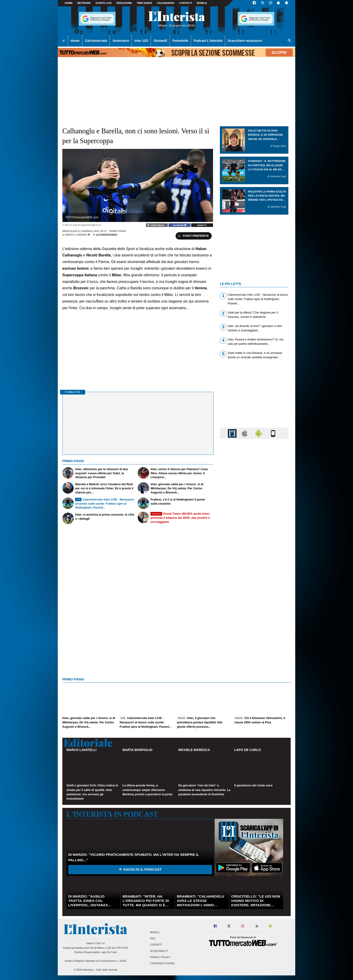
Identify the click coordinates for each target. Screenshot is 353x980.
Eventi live (104, 3)
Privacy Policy (160, 957)
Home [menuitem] (75, 41)
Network (84, 3)
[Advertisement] (254, 620)
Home (69, 3)
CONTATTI (186, 3)
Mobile (155, 933)
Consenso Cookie (162, 963)
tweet (202, 225)
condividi (180, 225)
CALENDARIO (166, 3)
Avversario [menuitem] (121, 41)
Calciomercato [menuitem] (96, 41)
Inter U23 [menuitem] (141, 41)
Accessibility (159, 951)
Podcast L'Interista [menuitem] (208, 41)
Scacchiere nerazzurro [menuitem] (245, 41)
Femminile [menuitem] (180, 41)
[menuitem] (63, 41)
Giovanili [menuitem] (160, 41)
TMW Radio (144, 3)
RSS (153, 939)
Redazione (124, 3)
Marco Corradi (76, 235)
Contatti (156, 945)
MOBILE (202, 3)
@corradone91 (105, 235)
